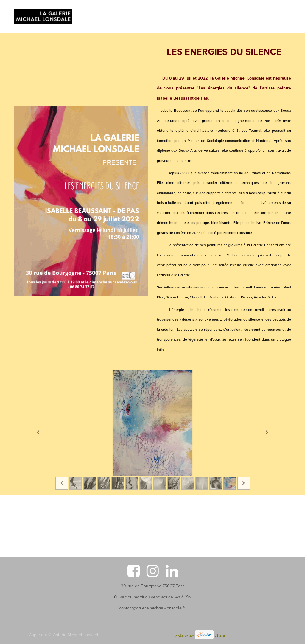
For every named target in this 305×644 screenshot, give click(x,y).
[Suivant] (267, 432)
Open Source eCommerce (252, 636)
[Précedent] (38, 432)
